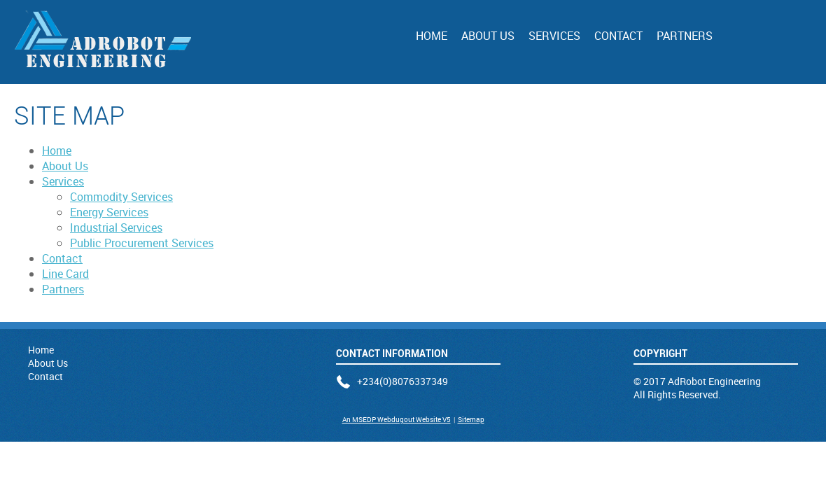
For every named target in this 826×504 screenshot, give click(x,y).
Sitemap (471, 419)
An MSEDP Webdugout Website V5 (397, 419)
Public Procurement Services (142, 243)
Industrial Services (116, 227)
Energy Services (109, 212)
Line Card (65, 274)
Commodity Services (121, 197)
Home (432, 36)
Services (554, 36)
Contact (618, 36)
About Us (488, 36)
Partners (685, 36)
